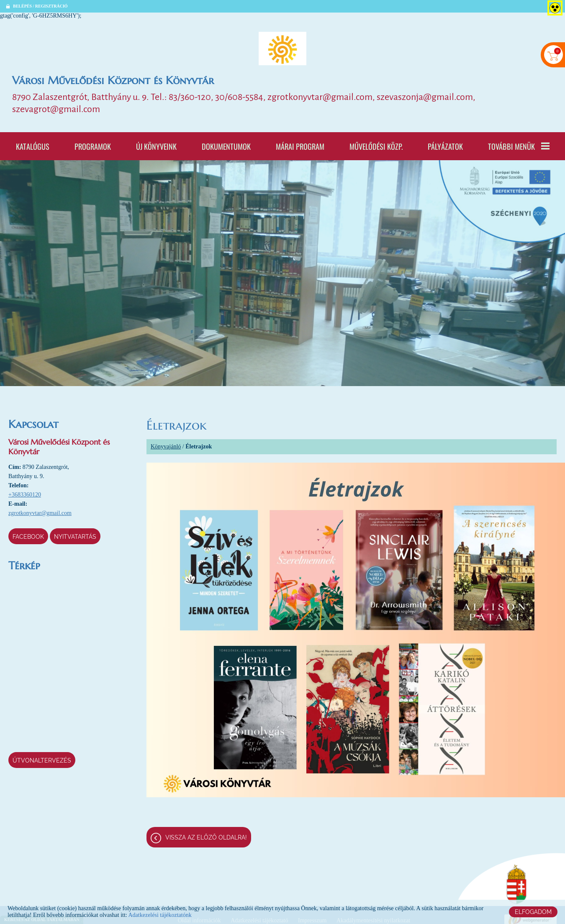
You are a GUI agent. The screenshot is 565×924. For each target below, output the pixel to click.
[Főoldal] (282, 49)
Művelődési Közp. (376, 146)
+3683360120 (25, 495)
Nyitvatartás (75, 537)
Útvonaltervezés (42, 760)
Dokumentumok (226, 146)
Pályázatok (445, 146)
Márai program (300, 146)
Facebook (28, 537)
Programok (93, 146)
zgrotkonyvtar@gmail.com (40, 513)
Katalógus (33, 146)
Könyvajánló (166, 447)
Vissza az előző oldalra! (206, 837)
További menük (519, 146)
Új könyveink (156, 146)
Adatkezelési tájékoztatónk (160, 915)
